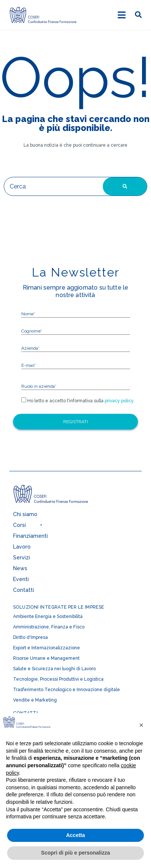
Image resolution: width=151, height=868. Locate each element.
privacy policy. (119, 401)
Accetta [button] (76, 835)
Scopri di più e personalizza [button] (75, 853)
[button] (69, 527)
